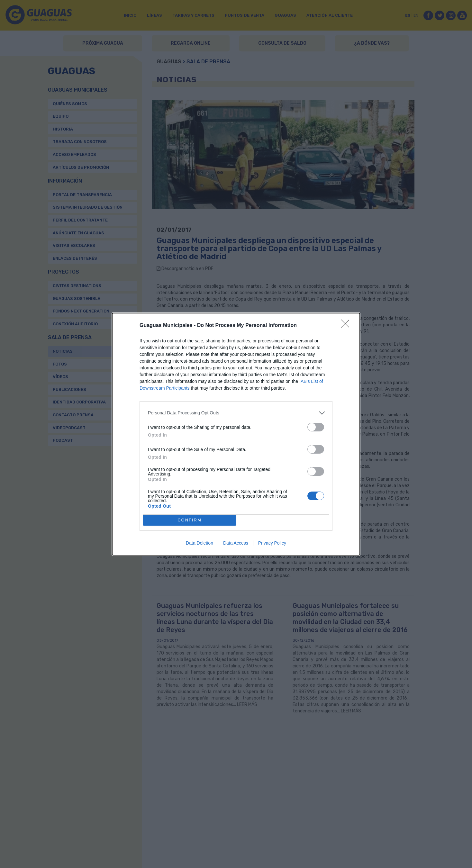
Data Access (236, 543)
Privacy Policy (272, 543)
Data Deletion (200, 543)
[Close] (347, 326)
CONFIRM (190, 520)
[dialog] (236, 434)
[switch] (316, 427)
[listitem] (236, 413)
